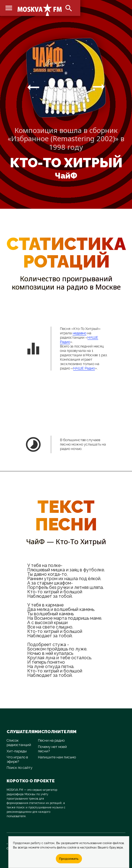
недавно (79, 333)
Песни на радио (51, 740)
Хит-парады (17, 751)
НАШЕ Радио (84, 368)
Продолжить (69, 859)
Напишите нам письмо (57, 757)
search (69, 8)
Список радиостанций (19, 743)
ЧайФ (66, 176)
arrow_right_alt (33, 87)
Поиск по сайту (20, 768)
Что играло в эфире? (17, 759)
